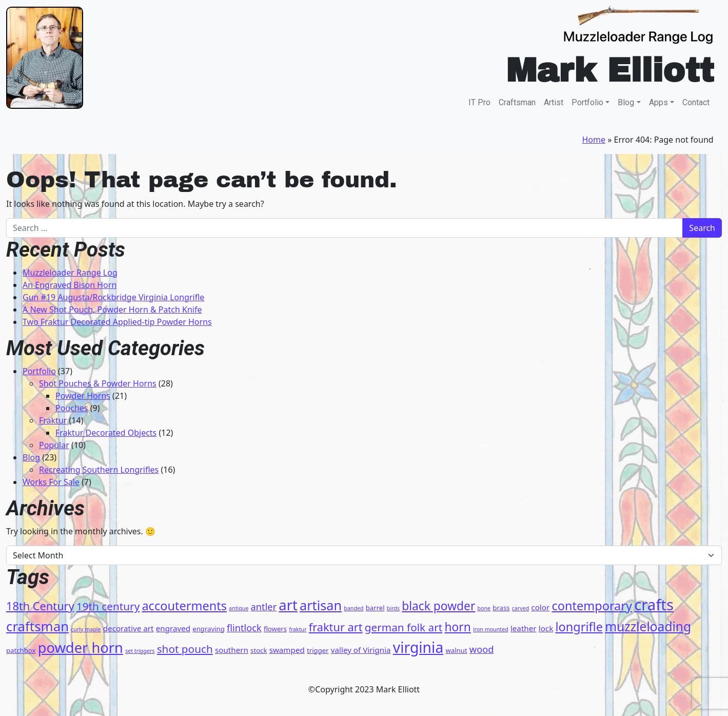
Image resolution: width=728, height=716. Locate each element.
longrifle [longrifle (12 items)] (579, 627)
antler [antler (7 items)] (264, 607)
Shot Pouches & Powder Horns (98, 383)
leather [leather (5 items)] (524, 628)
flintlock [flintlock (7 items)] (244, 628)
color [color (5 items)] (540, 607)
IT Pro (479, 102)
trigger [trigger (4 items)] (318, 650)
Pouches (72, 408)
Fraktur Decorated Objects (106, 433)
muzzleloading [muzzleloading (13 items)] (648, 626)
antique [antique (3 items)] (239, 608)
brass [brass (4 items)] (501, 608)
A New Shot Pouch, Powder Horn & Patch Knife (112, 309)
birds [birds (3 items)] (393, 608)
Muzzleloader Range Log (70, 273)
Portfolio (587, 102)
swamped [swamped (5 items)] (287, 650)
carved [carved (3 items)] (520, 608)
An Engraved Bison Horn (70, 285)
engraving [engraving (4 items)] (209, 629)
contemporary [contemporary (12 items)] (592, 606)
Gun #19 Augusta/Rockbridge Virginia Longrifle (113, 297)
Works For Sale (51, 482)
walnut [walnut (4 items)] (456, 650)
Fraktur (53, 420)
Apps (658, 102)
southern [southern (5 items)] (232, 650)
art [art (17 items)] (288, 605)
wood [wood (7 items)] (482, 649)
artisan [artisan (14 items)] (321, 605)
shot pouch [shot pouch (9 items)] (185, 649)
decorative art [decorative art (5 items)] (129, 628)
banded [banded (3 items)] (353, 608)
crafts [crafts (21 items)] (654, 605)
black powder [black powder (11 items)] (438, 606)
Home (594, 140)
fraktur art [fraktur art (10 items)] (336, 627)
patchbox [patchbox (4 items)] (21, 650)
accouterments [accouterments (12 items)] (184, 606)
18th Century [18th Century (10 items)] (40, 606)
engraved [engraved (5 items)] (173, 628)
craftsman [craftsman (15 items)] (37, 626)
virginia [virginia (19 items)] (418, 647)
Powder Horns (83, 396)
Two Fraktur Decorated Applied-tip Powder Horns (117, 322)
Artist (554, 102)
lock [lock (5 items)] (546, 628)
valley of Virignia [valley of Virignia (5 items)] (361, 650)
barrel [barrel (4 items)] (375, 608)
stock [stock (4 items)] (259, 650)
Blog (626, 102)
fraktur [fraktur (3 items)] (298, 629)
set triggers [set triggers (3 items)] (140, 651)
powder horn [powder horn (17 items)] (81, 647)
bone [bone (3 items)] (484, 608)
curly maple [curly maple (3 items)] (86, 629)
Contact (696, 102)
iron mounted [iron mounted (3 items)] (491, 629)
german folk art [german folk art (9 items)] (404, 627)
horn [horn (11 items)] (457, 627)
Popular (54, 445)
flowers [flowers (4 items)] (275, 629)
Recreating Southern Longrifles (99, 470)
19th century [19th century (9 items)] (108, 606)
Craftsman (517, 102)
